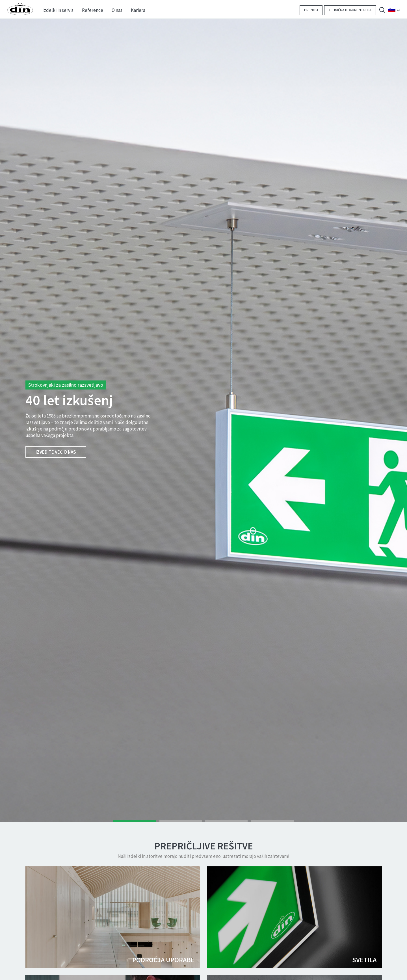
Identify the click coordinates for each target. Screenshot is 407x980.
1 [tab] (135, 821)
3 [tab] (226, 821)
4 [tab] (272, 821)
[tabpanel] (203, 420)
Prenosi (311, 10)
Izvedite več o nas (56, 452)
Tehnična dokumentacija (350, 10)
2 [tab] (181, 821)
